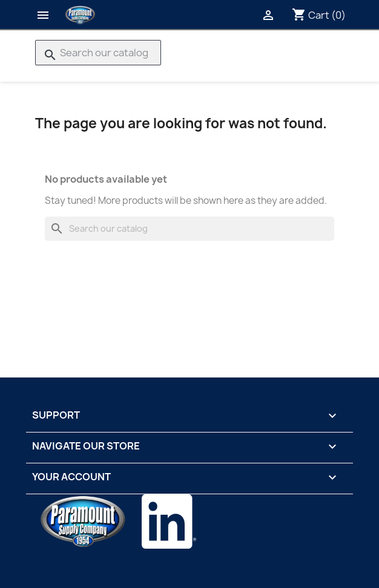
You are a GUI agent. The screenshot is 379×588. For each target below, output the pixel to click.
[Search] (98, 53)
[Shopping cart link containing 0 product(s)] (319, 15)
